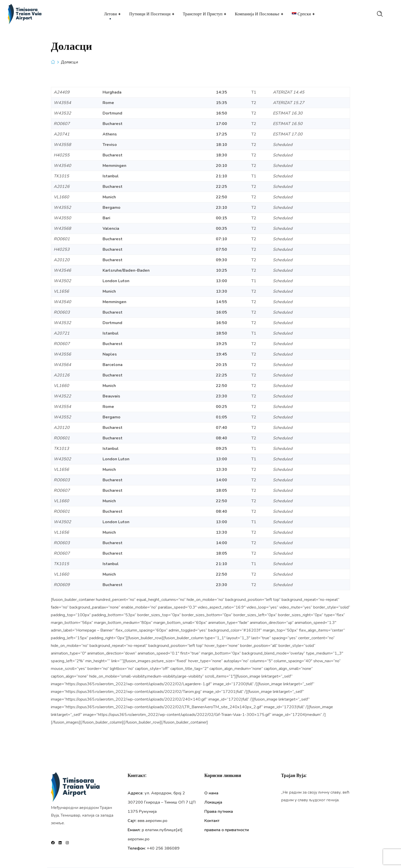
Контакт (212, 821)
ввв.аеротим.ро (152, 821)
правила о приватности (227, 830)
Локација (213, 802)
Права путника (219, 812)
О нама (211, 793)
